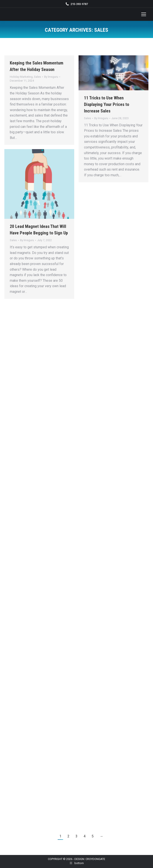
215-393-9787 (79, 4)
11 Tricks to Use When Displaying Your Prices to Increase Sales (107, 104)
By (51, 77)
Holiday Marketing (21, 77)
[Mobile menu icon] (144, 14)
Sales (37, 77)
